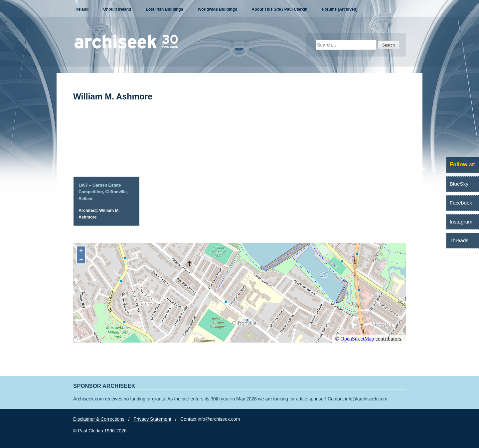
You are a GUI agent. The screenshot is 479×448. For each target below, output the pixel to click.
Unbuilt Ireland (117, 9)
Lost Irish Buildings (164, 9)
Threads (459, 240)
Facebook (461, 203)
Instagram (461, 222)
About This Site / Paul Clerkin (280, 9)
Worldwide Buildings (217, 9)
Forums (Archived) (340, 9)
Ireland (82, 9)
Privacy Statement (152, 419)
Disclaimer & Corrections (99, 419)
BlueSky (459, 184)
